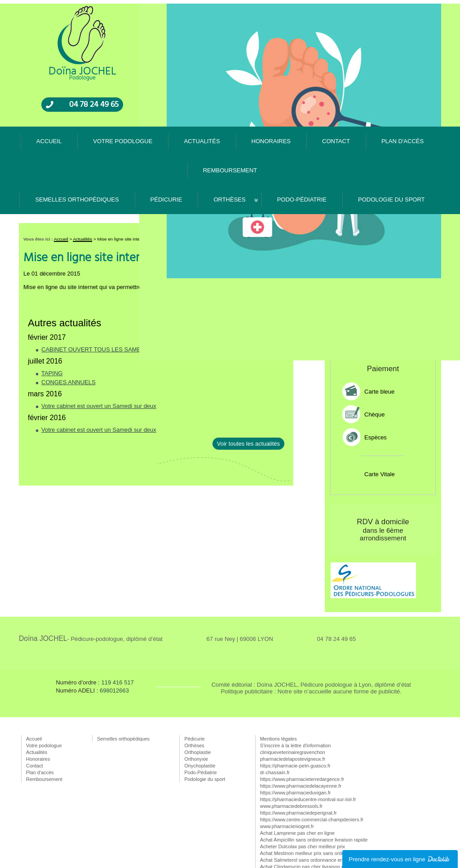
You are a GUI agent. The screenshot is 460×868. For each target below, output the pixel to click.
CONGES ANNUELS (69, 333)
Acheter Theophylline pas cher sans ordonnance (313, 824)
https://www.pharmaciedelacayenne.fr (301, 737)
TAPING (52, 324)
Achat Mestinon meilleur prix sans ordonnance (310, 804)
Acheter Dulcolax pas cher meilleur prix (303, 798)
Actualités (255, 7)
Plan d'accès (365, 7)
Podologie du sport (391, 151)
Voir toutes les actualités (248, 395)
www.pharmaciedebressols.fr (291, 757)
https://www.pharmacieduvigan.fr (296, 744)
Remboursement (414, 7)
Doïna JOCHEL (91, 590)
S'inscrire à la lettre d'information (296, 697)
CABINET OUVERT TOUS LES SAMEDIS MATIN (106, 300)
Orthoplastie (197, 703)
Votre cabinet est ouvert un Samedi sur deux (99, 357)
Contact (328, 7)
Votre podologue (210, 7)
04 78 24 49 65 (94, 114)
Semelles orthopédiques (77, 151)
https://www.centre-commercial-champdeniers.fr (312, 771)
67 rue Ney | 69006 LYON (240, 590)
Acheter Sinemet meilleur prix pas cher (302, 831)
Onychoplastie (200, 717)
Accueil (169, 7)
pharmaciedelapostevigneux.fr (293, 710)
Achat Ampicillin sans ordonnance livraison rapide (314, 791)
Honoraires (293, 7)
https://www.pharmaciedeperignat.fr (299, 764)
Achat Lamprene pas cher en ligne (297, 784)
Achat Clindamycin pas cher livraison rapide (308, 818)
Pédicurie (166, 151)
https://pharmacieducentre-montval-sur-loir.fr (308, 750)
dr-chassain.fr (275, 723)
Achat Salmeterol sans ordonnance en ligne (307, 811)
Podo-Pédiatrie (302, 151)
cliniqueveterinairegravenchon (293, 703)
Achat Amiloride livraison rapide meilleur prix (308, 838)
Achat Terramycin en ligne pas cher (298, 845)
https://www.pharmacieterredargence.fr (302, 730)
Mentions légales (279, 690)
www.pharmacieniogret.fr (287, 777)
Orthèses (229, 151)
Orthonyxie (196, 710)
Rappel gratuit (397, 189)
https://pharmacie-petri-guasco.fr (295, 717)
